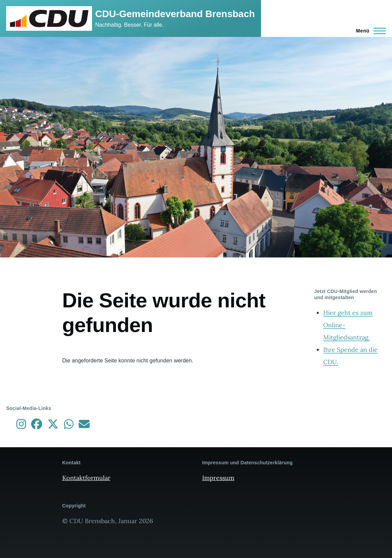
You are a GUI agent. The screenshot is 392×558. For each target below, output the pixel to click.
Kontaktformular (86, 478)
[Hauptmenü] (369, 31)
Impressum (218, 478)
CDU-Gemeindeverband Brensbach (175, 14)
